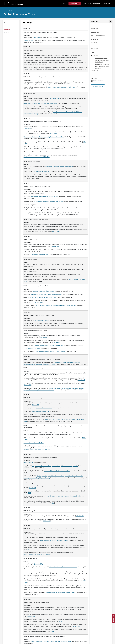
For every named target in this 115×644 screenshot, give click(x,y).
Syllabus (7, 23)
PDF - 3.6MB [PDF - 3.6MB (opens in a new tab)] (81, 380)
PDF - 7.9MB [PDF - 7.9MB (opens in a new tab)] (32, 488)
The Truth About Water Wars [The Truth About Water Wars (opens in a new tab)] (44, 408)
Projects (7, 32)
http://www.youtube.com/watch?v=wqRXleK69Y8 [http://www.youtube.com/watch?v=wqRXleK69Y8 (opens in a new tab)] (37, 554)
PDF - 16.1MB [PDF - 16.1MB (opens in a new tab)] (80, 516)
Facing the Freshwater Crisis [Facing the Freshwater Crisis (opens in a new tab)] (40, 255)
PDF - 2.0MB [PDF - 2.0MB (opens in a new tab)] (39, 302)
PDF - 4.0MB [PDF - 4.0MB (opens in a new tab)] (28, 385)
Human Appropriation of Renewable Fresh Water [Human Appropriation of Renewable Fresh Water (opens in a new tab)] (61, 87)
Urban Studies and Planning (98, 35)
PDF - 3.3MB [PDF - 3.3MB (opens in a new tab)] (47, 521)
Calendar (7, 26)
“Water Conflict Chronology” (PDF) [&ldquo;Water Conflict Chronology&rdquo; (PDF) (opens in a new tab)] (41, 411)
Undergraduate (95, 49)
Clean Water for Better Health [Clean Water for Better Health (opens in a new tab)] (32, 348)
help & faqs (97, 4)
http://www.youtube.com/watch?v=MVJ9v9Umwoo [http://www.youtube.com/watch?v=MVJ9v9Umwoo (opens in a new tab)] (37, 450)
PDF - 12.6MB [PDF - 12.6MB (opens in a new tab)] (57, 342)
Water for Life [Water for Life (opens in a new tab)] (37, 37)
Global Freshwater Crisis (19, 14)
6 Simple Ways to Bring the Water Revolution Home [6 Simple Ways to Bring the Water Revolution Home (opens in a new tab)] (63, 567)
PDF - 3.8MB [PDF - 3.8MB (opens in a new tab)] (31, 616)
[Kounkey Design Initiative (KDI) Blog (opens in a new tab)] (34, 443)
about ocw (87, 4)
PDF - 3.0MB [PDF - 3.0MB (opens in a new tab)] (77, 626)
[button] (98, 86)
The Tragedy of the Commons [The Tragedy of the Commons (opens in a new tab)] (41, 172)
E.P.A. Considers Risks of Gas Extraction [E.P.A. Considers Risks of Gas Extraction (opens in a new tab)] (44, 291)
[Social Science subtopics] (91, 70)
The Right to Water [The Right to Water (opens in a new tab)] (55, 99)
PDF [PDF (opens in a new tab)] (29, 493)
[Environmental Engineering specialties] (94, 58)
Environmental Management (102, 64)
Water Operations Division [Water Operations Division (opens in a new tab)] (42, 320)
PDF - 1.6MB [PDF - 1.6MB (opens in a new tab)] (55, 246)
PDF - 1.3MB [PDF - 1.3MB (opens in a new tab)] (55, 232)
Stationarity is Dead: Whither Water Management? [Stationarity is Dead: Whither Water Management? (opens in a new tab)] (59, 167)
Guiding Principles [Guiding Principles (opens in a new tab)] (29, 40)
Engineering (95, 56)
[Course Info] (111, 21)
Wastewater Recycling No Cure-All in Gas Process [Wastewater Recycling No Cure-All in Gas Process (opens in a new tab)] (42, 297)
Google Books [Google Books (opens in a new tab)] (27, 129)
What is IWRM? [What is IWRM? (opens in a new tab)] (28, 463)
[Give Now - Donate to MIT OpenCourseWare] (75, 4)
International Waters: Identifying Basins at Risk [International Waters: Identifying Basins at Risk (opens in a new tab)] (57, 471)
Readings (7, 29)
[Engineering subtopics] (91, 56)
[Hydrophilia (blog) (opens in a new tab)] (39, 564)
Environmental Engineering (101, 58)
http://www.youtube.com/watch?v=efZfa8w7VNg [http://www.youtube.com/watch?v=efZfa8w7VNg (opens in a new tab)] (37, 157)
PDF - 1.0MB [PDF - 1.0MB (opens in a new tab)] (36, 405)
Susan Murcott (94, 29)
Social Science (96, 70)
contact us (106, 4)
